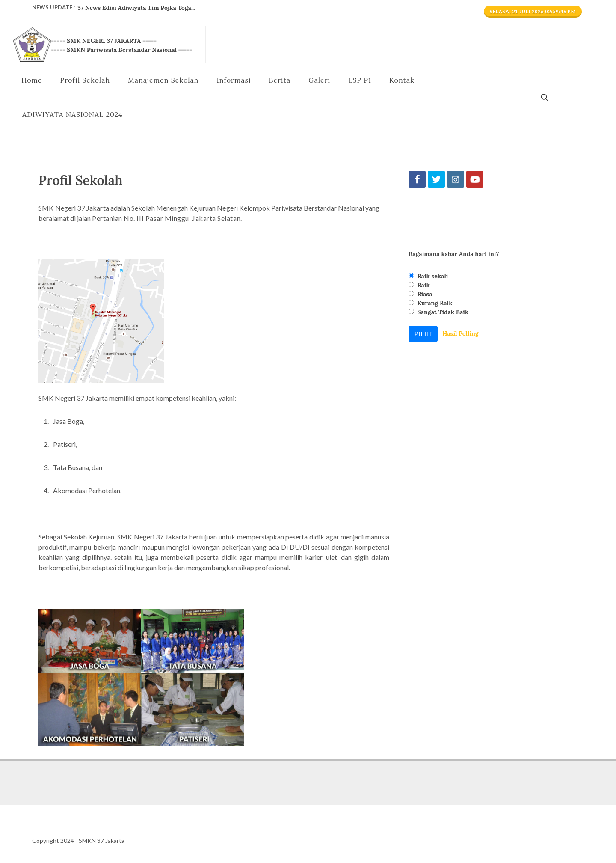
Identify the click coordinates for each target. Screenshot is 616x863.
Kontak (402, 80)
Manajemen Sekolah (163, 80)
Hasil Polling (461, 333)
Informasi (234, 80)
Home (32, 80)
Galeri (319, 80)
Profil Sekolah (85, 80)
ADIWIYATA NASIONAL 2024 (73, 114)
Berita (280, 80)
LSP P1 (360, 80)
